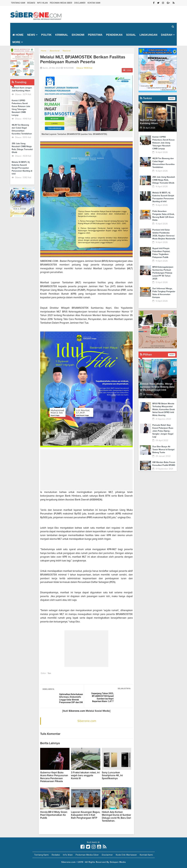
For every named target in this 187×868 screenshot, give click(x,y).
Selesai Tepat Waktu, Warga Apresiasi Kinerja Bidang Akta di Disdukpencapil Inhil (157, 387)
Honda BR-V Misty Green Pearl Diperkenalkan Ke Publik (54, 815)
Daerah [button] (167, 35)
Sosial (131, 35)
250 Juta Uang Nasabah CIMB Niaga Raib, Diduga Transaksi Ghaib (164, 180)
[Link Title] (83, 847)
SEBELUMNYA (48, 689)
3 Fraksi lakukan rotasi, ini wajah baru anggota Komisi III (85, 776)
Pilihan (146, 355)
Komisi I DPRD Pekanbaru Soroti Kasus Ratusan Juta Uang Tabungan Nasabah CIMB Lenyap (163, 143)
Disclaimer (80, 3)
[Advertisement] (86, 470)
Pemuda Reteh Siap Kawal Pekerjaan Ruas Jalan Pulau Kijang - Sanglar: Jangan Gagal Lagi (163, 431)
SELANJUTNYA (124, 689)
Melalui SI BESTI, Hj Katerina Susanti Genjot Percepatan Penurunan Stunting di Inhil (22, 168)
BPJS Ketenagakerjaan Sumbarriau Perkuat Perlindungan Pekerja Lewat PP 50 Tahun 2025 (163, 273)
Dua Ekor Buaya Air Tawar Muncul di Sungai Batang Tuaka (163, 450)
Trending (19, 82)
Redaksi (31, 3)
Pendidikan (114, 35)
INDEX (172, 98)
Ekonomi (78, 35)
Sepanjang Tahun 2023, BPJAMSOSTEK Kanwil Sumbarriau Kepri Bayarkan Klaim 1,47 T (102, 697)
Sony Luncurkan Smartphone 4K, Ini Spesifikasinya (112, 776)
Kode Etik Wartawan (126, 855)
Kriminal (62, 35)
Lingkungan (148, 35)
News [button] (31, 35)
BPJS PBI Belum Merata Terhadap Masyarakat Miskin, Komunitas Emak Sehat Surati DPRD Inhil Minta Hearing (164, 409)
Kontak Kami (94, 3)
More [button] (16, 42)
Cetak (127, 70)
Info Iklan (42, 3)
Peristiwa (95, 35)
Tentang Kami (18, 3)
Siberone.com (87, 721)
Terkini (146, 98)
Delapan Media (118, 862)
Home (18, 35)
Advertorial (55, 51)
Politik (46, 35)
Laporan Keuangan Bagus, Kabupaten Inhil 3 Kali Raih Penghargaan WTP (86, 815)
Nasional (67, 51)
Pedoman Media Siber (61, 3)
